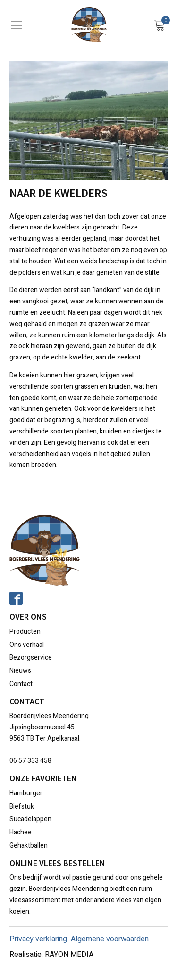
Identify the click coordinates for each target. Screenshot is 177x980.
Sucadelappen (30, 819)
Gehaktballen (29, 845)
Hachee (21, 832)
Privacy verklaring (38, 939)
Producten (25, 632)
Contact (21, 684)
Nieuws (20, 671)
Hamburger (26, 793)
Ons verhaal (27, 645)
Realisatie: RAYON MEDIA (51, 955)
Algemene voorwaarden (110, 939)
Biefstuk (22, 806)
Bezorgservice (31, 657)
